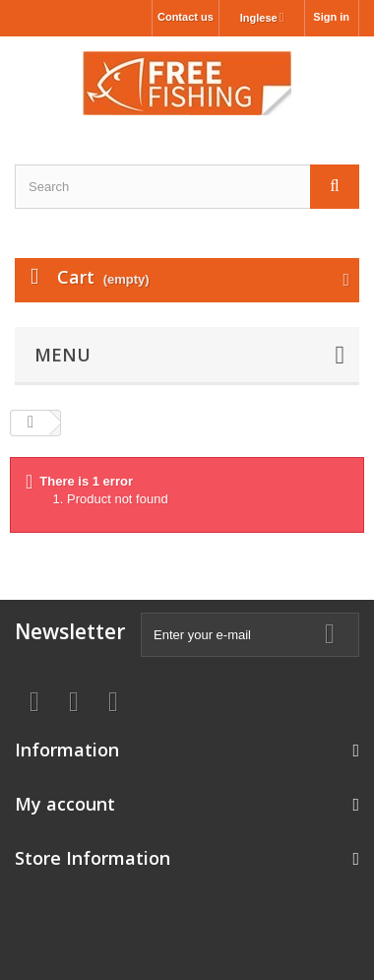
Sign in (331, 17)
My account (65, 804)
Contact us (186, 17)
